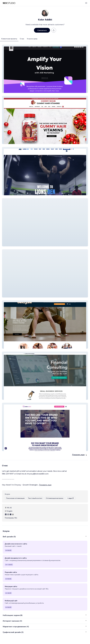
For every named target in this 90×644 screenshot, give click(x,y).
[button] (45, 69)
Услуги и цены (32, 39)
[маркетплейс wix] (9, 3)
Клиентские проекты (9, 39)
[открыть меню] (86, 3)
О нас (22, 39)
